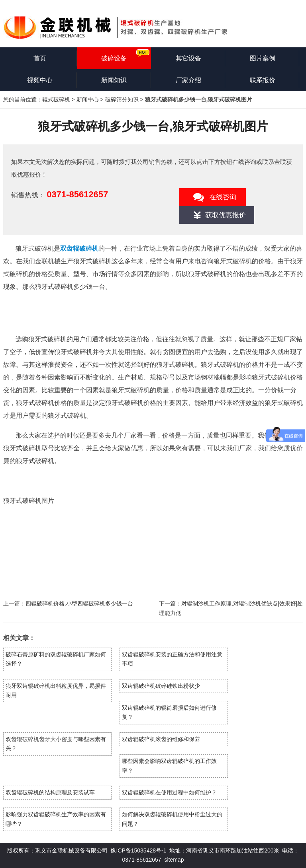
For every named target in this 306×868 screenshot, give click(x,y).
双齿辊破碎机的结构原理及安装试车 (50, 792)
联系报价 (263, 80)
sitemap (174, 860)
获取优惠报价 (226, 215)
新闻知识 (114, 80)
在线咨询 (223, 197)
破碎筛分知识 (122, 99)
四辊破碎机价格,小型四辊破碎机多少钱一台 (79, 603)
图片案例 (263, 58)
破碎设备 (114, 58)
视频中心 (40, 80)
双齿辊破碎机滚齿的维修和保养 (161, 739)
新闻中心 (88, 99)
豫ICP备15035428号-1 (138, 850)
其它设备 (188, 58)
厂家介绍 (188, 80)
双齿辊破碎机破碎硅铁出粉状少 (161, 686)
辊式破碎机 (56, 99)
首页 (40, 58)
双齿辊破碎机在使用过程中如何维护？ (169, 792)
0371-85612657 (77, 194)
